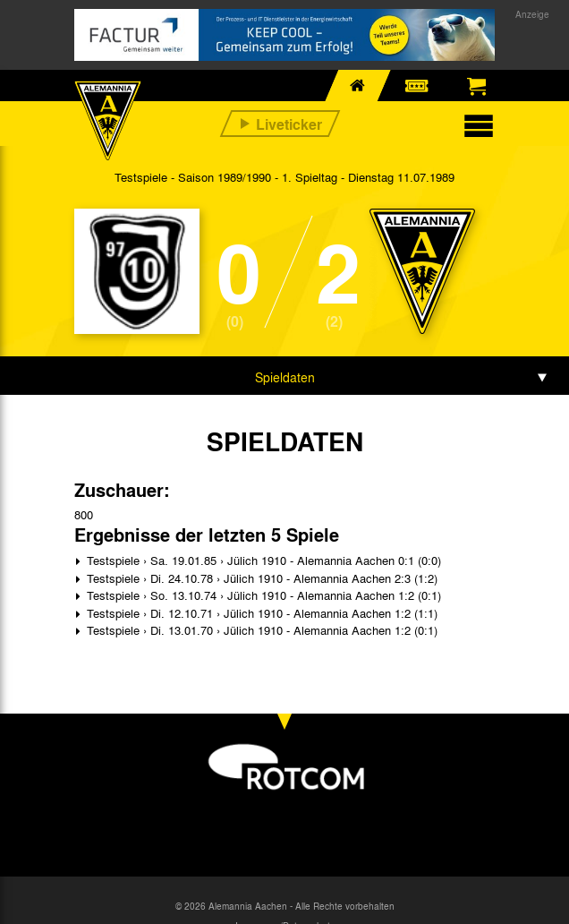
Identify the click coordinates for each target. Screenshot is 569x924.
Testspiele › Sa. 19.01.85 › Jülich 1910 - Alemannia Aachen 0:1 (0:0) (262, 560)
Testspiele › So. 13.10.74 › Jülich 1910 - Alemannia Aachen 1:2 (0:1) (262, 595)
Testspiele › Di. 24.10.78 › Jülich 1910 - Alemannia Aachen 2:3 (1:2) (260, 578)
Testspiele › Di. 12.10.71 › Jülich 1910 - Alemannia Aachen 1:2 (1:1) (260, 613)
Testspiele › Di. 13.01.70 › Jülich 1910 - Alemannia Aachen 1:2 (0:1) (260, 630)
